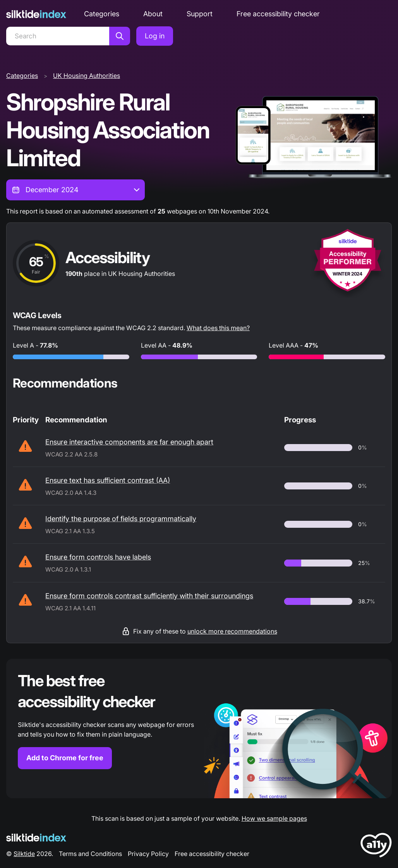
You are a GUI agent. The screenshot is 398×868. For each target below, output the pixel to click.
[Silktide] (36, 14)
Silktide (24, 854)
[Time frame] (75, 190)
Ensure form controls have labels (98, 557)
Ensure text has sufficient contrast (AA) (108, 480)
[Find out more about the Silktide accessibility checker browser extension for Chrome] (199, 728)
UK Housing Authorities (87, 76)
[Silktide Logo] (36, 838)
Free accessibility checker (278, 14)
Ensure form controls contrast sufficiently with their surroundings (149, 596)
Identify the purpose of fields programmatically (121, 519)
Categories (102, 14)
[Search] (58, 36)
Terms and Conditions (90, 854)
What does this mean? (218, 328)
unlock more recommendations (232, 631)
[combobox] (75, 190)
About (153, 14)
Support (200, 14)
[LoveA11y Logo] (376, 846)
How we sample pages (274, 818)
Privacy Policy (148, 854)
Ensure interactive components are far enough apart (129, 442)
